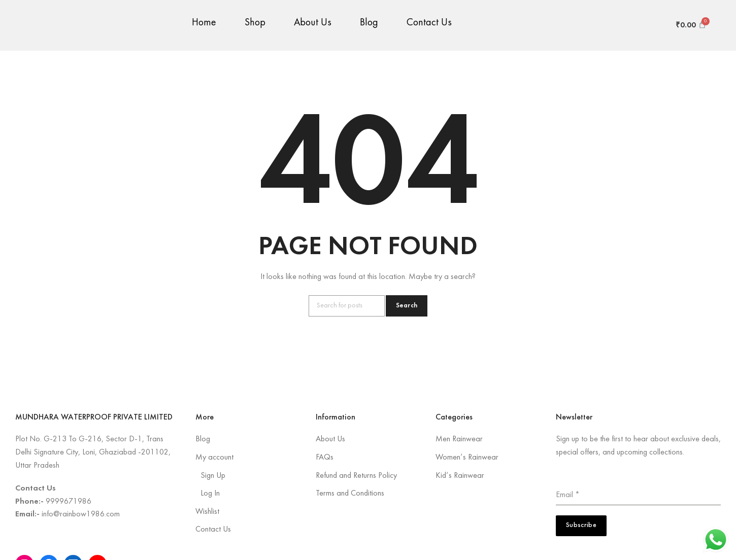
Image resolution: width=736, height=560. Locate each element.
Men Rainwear (459, 439)
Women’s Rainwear (467, 458)
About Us (313, 30)
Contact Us (429, 30)
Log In (210, 494)
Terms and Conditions (350, 494)
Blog (369, 30)
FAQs (325, 458)
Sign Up (213, 476)
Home (204, 30)
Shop (255, 30)
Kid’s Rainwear (460, 476)
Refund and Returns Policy (356, 476)
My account (214, 458)
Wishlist (207, 512)
